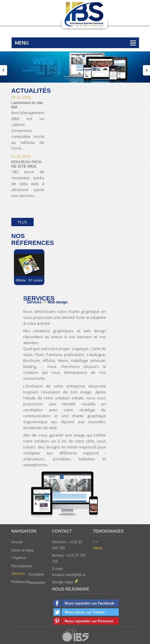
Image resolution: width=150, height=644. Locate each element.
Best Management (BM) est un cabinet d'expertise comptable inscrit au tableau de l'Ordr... (28, 130)
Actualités (36, 574)
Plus (22, 222)
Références (20, 582)
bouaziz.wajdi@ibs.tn (69, 575)
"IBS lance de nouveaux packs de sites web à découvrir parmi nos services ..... (28, 184)
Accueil (17, 542)
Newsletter (37, 583)
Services (18, 574)
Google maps (65, 582)
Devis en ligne (22, 550)
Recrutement (22, 566)
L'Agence (19, 558)
